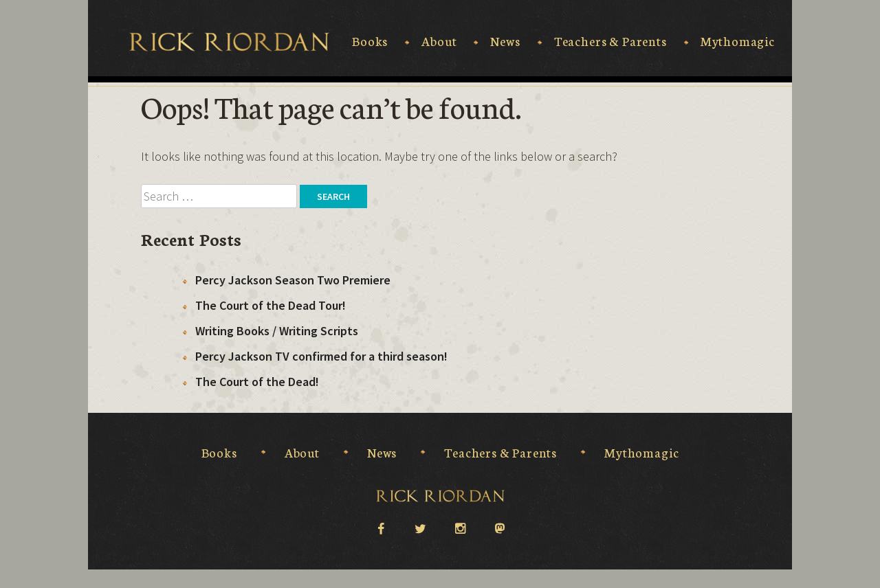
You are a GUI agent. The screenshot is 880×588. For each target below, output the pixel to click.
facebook (380, 528)
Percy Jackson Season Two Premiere (293, 280)
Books (370, 41)
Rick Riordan (229, 42)
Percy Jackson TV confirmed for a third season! (321, 356)
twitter (420, 528)
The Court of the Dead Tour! (271, 305)
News (505, 41)
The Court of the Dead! (257, 382)
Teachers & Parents (610, 41)
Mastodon (500, 529)
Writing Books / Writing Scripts (277, 331)
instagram (460, 528)
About (439, 41)
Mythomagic (738, 41)
